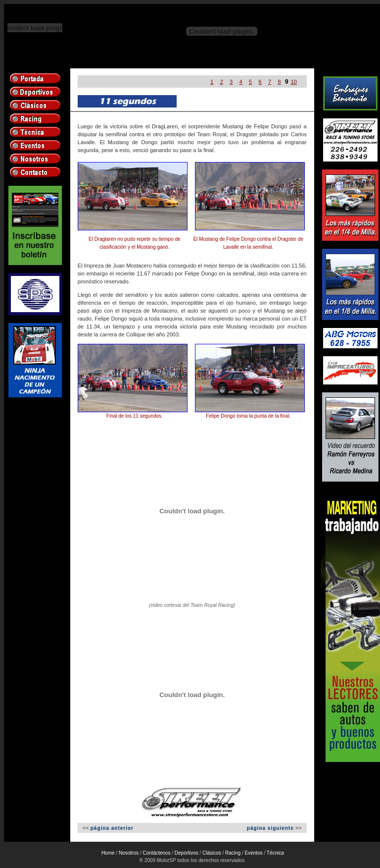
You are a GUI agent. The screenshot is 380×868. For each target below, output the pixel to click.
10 (294, 82)
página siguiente (270, 828)
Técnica (275, 853)
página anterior (112, 828)
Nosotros (129, 853)
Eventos (254, 853)
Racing (233, 853)
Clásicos (212, 853)
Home (108, 853)
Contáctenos (156, 853)
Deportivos (187, 853)
